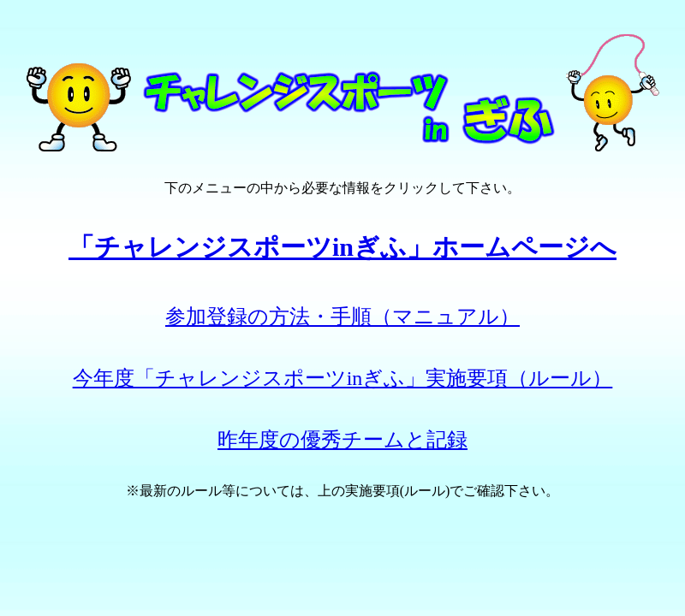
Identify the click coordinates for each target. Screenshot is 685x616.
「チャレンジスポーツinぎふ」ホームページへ (342, 247)
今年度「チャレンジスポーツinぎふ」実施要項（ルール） (343, 378)
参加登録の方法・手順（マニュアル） (342, 317)
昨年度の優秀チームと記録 (342, 440)
